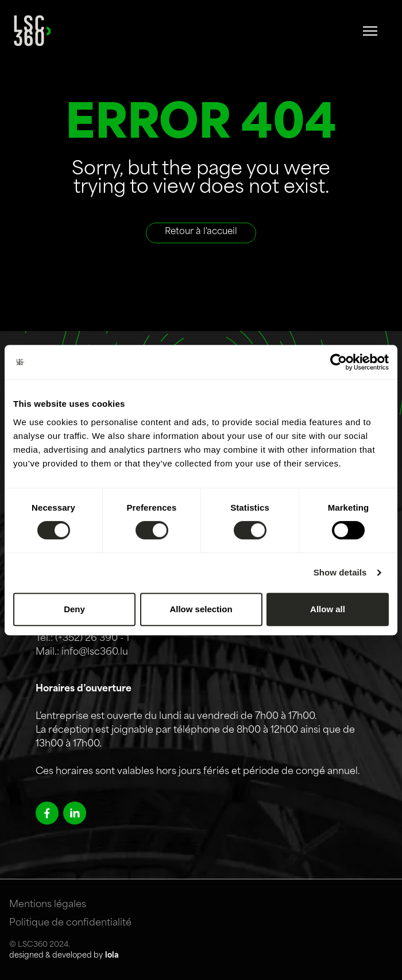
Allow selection (201, 609)
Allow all (328, 609)
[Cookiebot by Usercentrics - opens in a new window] (339, 362)
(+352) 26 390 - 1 (92, 639)
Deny (74, 609)
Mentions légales (48, 905)
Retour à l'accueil (201, 232)
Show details (340, 572)
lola (112, 956)
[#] (370, 31)
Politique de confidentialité (70, 923)
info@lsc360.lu (95, 652)
